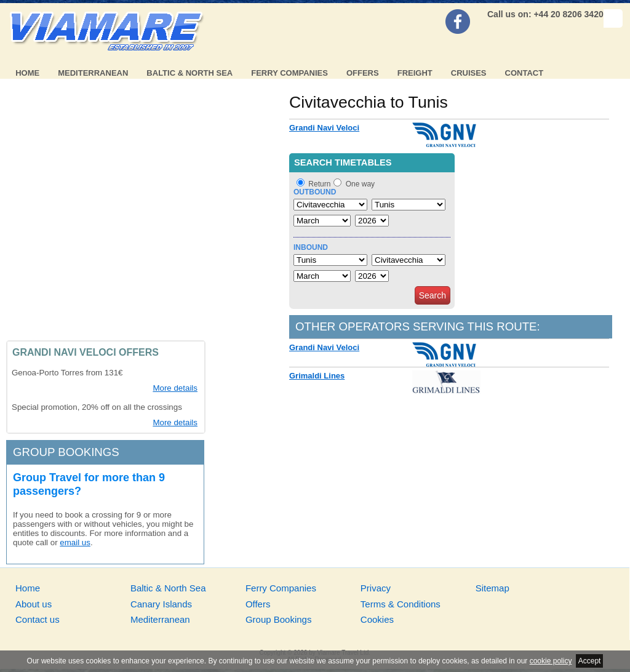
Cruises (469, 73)
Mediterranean (93, 73)
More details (175, 388)
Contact (524, 73)
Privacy (376, 588)
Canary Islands (161, 604)
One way (360, 184)
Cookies (377, 619)
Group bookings (66, 452)
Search (433, 295)
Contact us (38, 619)
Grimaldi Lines (317, 376)
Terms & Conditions (401, 604)
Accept (590, 661)
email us (75, 542)
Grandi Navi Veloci (324, 128)
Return (319, 184)
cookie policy (551, 661)
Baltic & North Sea (189, 73)
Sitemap (492, 588)
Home (27, 73)
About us (34, 604)
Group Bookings (279, 619)
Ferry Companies (289, 73)
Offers (363, 73)
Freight (415, 73)
